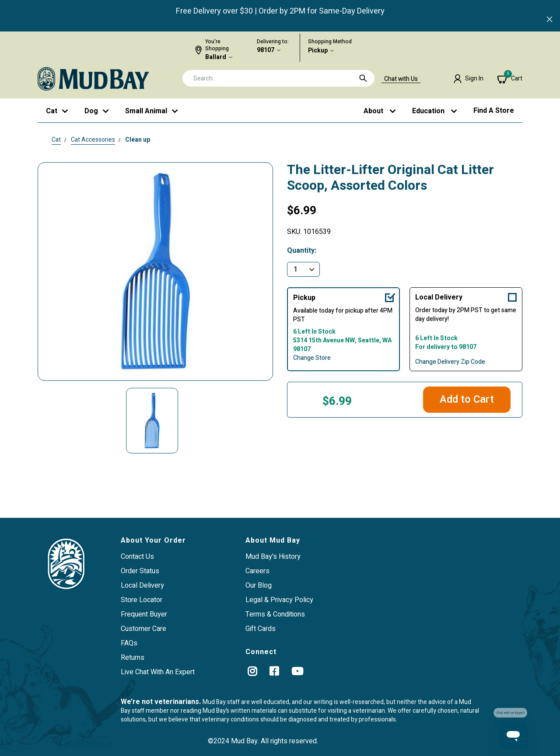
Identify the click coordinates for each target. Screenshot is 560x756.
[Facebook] (274, 671)
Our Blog (259, 585)
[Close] (549, 20)
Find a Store (494, 111)
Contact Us (137, 557)
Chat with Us (401, 79)
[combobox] (278, 78)
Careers (257, 571)
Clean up (138, 140)
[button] (468, 79)
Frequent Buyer (144, 614)
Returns (133, 658)
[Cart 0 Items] (510, 79)
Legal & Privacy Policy (279, 600)
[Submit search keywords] (363, 78)
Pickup (318, 51)
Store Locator (142, 600)
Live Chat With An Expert (158, 672)
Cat (56, 140)
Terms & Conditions (275, 614)
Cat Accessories (93, 140)
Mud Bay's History (273, 557)
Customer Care (143, 629)
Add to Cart (467, 399)
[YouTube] (297, 671)
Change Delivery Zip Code (450, 362)
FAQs (129, 643)
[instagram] (252, 671)
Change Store (312, 358)
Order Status (140, 571)
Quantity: (302, 251)
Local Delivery (439, 297)
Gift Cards (261, 629)
